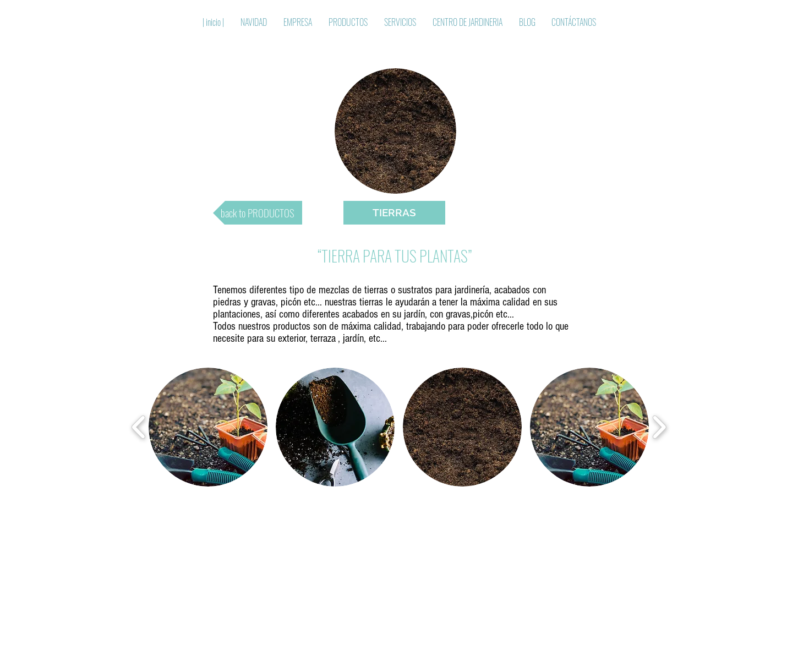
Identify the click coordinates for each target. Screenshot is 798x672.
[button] (394, 213)
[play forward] (659, 427)
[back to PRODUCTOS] (258, 213)
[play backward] (139, 427)
